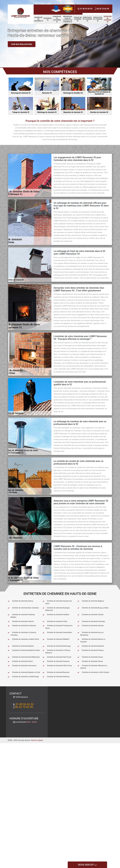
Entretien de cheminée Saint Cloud (57, 657)
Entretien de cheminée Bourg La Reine (93, 608)
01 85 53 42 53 (85, 9)
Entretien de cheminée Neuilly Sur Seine (24, 650)
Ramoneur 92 (48, 19)
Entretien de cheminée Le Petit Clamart (93, 672)
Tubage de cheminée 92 (78, 19)
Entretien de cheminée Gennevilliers (57, 632)
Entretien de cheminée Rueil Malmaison (24, 657)
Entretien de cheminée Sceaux (90, 657)
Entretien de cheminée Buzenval (56, 672)
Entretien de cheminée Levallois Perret (23, 639)
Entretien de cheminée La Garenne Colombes (22, 634)
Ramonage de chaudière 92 (57, 19)
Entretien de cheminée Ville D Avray (57, 666)
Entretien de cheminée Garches (91, 626)
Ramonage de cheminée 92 (38, 19)
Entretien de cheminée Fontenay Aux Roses (58, 627)
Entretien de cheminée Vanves (90, 661)
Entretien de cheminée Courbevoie (22, 626)
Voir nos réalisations (22, 44)
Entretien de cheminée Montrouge (57, 646)
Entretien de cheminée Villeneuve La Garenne (92, 667)
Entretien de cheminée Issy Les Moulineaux (91, 634)
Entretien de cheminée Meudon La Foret (24, 672)
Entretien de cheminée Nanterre (91, 646)
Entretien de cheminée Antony (20, 601)
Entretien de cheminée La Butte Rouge (23, 677)
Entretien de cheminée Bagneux (91, 601)
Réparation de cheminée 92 (98, 19)
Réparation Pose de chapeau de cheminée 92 (68, 19)
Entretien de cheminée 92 (108, 19)
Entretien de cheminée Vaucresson (22, 666)
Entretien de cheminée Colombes (91, 621)
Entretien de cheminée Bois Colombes (23, 608)
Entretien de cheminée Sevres (20, 661)
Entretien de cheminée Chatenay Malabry (21, 616)
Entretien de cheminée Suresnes (56, 661)
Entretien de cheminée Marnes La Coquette (91, 640)
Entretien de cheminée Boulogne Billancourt (56, 609)
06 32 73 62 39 (102, 9)
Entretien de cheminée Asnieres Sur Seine (57, 602)
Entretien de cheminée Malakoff (56, 639)
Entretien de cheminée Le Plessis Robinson (56, 652)
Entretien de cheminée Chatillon (56, 615)
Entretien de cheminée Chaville (90, 615)
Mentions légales (37, 740)
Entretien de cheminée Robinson (56, 677)
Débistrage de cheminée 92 (87, 19)
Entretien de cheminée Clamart (21, 621)
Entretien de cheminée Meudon (21, 646)
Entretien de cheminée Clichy (55, 621)
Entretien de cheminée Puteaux (91, 650)
